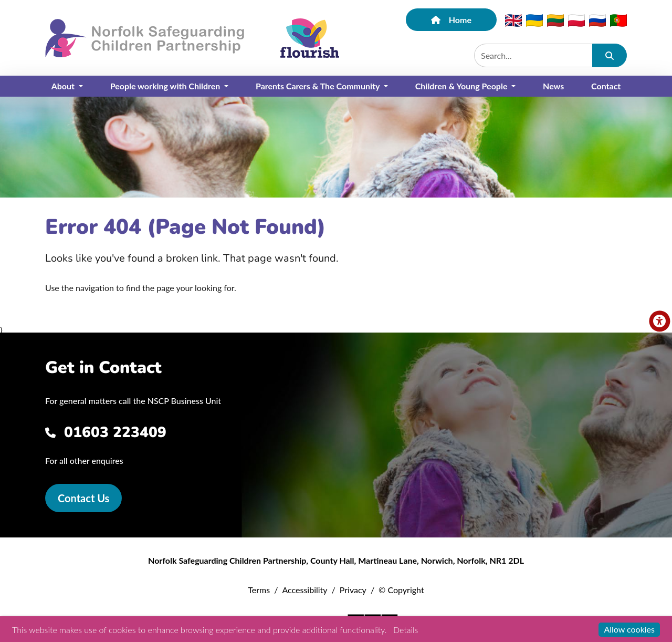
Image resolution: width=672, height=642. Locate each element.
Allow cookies (629, 629)
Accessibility (304, 590)
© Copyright (401, 590)
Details (406, 630)
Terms (259, 590)
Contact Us (83, 498)
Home (451, 20)
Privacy (353, 590)
